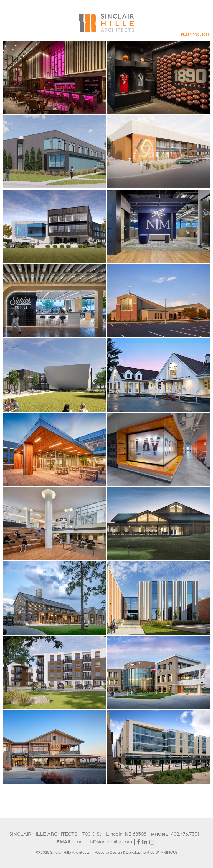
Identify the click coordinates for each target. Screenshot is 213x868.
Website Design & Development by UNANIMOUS (136, 852)
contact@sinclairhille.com (103, 841)
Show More (12, 787)
